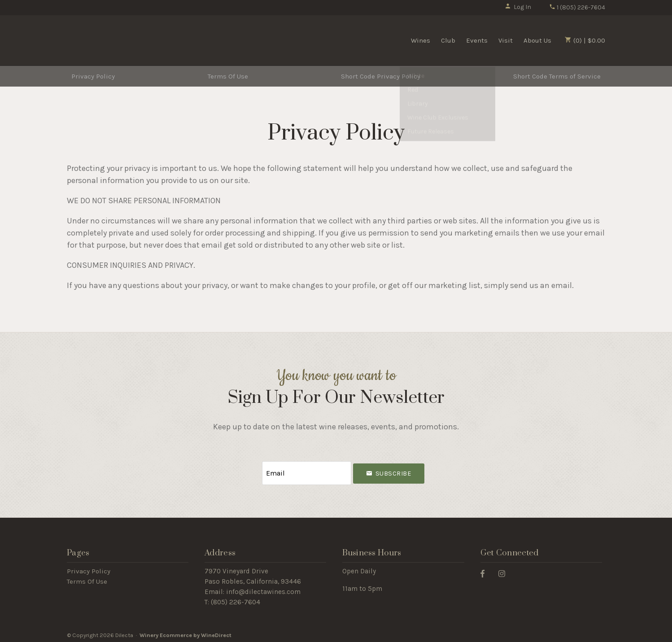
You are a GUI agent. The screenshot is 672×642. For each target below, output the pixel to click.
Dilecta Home (122, 39)
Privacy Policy (93, 76)
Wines (421, 40)
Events (477, 40)
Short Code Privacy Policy (381, 76)
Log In (518, 7)
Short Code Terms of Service (557, 76)
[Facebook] (486, 570)
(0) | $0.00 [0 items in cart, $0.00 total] (585, 40)
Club (448, 40)
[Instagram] (505, 570)
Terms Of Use (228, 76)
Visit (506, 40)
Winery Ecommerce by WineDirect (185, 632)
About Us (537, 40)
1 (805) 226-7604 (577, 7)
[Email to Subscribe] (307, 472)
